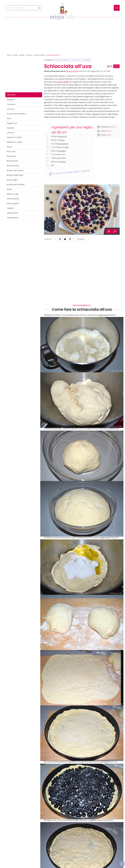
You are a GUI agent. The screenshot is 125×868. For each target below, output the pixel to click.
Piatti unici (11, 151)
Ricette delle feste (15, 175)
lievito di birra (63, 144)
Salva (81, 239)
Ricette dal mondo (15, 170)
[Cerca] (21, 8)
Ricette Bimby (13, 166)
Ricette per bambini (16, 185)
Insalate (10, 128)
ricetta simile (63, 82)
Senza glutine (13, 203)
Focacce (29, 55)
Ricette (15, 55)
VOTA (116, 66)
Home (9, 55)
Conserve (11, 104)
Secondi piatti (13, 199)
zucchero (62, 151)
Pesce (10, 147)
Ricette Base (13, 161)
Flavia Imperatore (72, 71)
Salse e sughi (13, 194)
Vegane (10, 208)
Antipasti (11, 100)
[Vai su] (122, 864)
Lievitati (22, 55)
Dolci (9, 118)
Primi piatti (11, 156)
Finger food (12, 123)
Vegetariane (12, 213)
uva (58, 158)
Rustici (10, 189)
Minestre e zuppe (15, 142)
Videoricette (12, 218)
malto (66, 147)
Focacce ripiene (39, 55)
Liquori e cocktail (14, 137)
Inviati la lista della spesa (69, 172)
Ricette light (12, 180)
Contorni (11, 109)
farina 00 (63, 137)
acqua (62, 140)
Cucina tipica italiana (16, 114)
